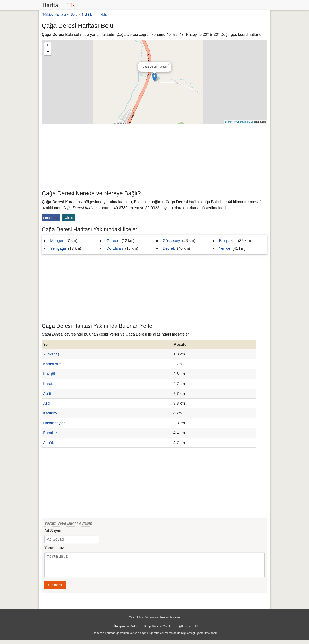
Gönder (55, 589)
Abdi (47, 394)
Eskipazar (227, 241)
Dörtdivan (115, 248)
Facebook (51, 218)
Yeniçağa (58, 248)
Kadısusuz (52, 364)
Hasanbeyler (54, 423)
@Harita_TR (188, 630)
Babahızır (51, 433)
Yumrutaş (51, 354)
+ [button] (48, 46)
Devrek (169, 248)
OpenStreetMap (245, 122)
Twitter (68, 218)
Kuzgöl (49, 374)
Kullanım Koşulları (144, 630)
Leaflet (229, 122)
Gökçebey (171, 241)
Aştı (46, 403)
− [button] (48, 52)
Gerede (113, 241)
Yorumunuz (54, 548)
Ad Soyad (53, 531)
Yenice (225, 248)
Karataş (50, 384)
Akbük (48, 443)
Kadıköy (50, 413)
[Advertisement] (154, 156)
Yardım (168, 630)
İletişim (120, 630)
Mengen (57, 241)
